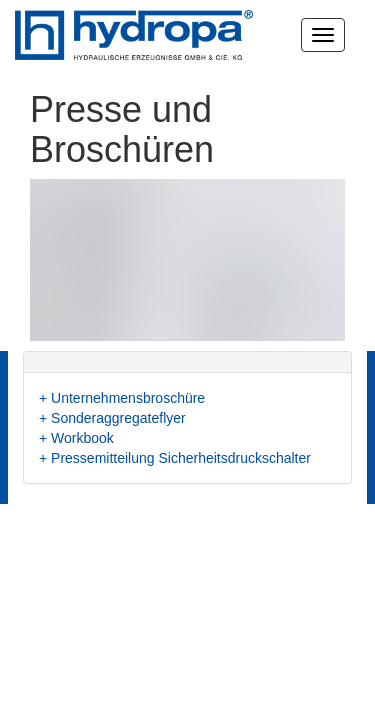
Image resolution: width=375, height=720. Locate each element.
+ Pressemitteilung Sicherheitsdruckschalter (175, 458)
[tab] (187, 362)
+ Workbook (76, 438)
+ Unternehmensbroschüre (122, 398)
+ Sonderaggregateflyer (112, 418)
